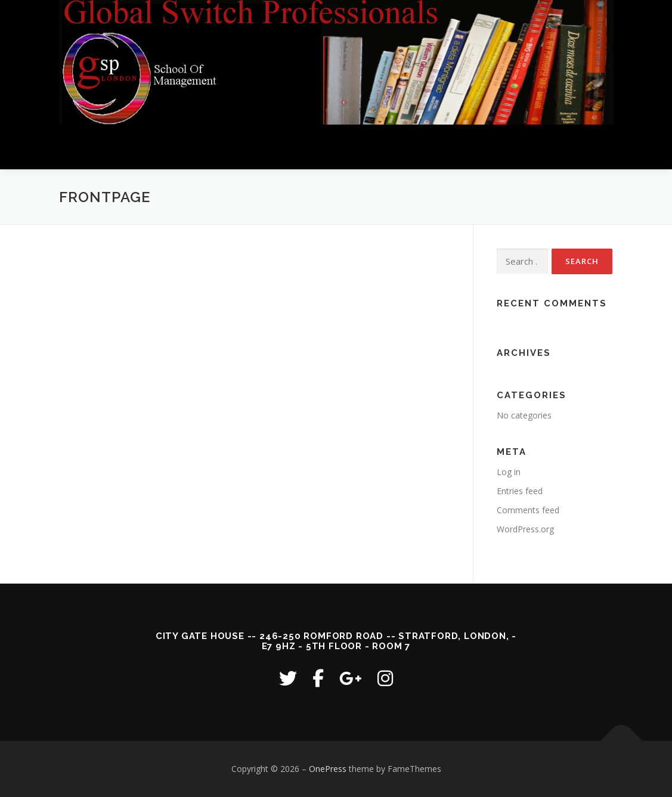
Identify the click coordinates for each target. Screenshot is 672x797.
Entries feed (520, 491)
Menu (603, 147)
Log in (509, 472)
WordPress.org (525, 529)
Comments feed (528, 510)
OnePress (328, 769)
